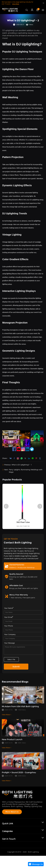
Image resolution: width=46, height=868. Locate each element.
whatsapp (22, 458)
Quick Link (8, 824)
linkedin (29, 458)
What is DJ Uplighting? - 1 (22, 465)
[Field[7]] (23, 612)
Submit (16, 667)
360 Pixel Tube (23, 528)
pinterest (36, 458)
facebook (14, 458)
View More (16, 4)
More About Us (12, 812)
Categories (7, 831)
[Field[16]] (23, 630)
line (33, 458)
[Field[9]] (23, 621)
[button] (6, 506)
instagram (18, 458)
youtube (11, 458)
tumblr (40, 458)
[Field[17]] (23, 639)
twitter (25, 458)
